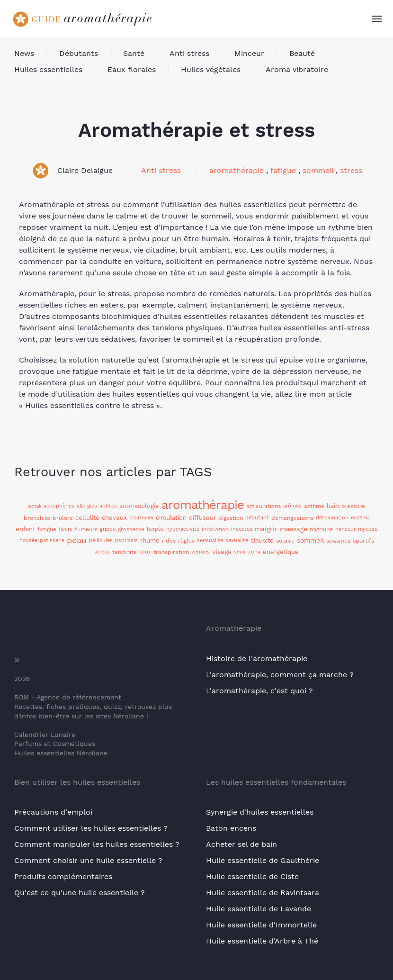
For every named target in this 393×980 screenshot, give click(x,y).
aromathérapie (237, 170)
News (24, 53)
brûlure (63, 518)
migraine (321, 529)
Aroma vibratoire (297, 69)
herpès (155, 529)
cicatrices (141, 518)
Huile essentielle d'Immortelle (261, 925)
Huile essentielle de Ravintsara (263, 893)
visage (222, 552)
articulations (263, 506)
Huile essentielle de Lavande (259, 909)
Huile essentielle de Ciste (252, 876)
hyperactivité (183, 529)
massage (294, 529)
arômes (292, 506)
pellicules (101, 540)
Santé (134, 53)
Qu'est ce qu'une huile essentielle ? (80, 893)
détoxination (332, 518)
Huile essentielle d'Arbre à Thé (262, 941)
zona (254, 552)
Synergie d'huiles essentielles (260, 812)
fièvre (66, 529)
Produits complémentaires (63, 876)
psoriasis (126, 540)
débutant (257, 518)
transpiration (171, 552)
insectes (242, 529)
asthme (314, 506)
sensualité (210, 540)
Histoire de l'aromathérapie (257, 658)
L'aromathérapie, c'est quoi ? (259, 691)
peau (77, 540)
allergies (87, 506)
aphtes (108, 506)
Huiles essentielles (48, 69)
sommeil (318, 170)
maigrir (266, 529)
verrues (201, 552)
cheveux (114, 518)
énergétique (281, 552)
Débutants (79, 53)
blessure (353, 506)
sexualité (237, 540)
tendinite (125, 552)
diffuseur (202, 518)
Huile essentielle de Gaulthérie (263, 860)
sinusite (262, 540)
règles (186, 541)
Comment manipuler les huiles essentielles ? (97, 844)
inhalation (215, 529)
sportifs (363, 541)
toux (145, 552)
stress (351, 170)
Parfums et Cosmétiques (55, 744)
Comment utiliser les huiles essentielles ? (91, 828)
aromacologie (139, 506)
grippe (108, 529)
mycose (368, 529)
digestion (231, 518)
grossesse (131, 529)
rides (169, 541)
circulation (171, 518)
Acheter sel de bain (241, 844)
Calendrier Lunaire (45, 735)
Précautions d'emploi (53, 812)
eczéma (360, 518)
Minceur (249, 53)
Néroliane (129, 716)
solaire (285, 541)
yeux (240, 552)
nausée (28, 540)
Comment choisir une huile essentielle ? (88, 860)
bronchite (37, 518)
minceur (345, 529)
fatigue (283, 170)
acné (35, 506)
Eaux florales (132, 69)
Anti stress (189, 53)
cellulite (87, 518)
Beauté (302, 53)
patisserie (52, 540)
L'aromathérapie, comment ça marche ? (280, 675)
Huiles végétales (211, 69)
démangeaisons (292, 518)
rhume (150, 540)
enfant (25, 529)
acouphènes (59, 506)
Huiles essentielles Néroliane (61, 753)
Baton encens (231, 828)
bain (333, 506)
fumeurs (86, 529)
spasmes (338, 541)
